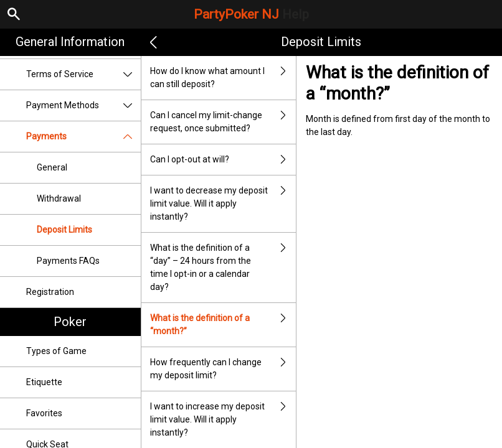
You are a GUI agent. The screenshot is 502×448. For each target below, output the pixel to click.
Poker (70, 322)
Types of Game (56, 351)
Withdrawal (59, 198)
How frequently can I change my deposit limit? (223, 369)
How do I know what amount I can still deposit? (223, 78)
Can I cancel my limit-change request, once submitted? (223, 122)
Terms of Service (83, 74)
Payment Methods (83, 105)
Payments (83, 137)
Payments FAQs (68, 261)
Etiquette (44, 382)
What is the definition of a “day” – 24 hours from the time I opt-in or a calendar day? (223, 268)
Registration (50, 292)
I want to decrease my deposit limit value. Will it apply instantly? (223, 204)
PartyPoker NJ (251, 14)
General (52, 167)
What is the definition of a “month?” (223, 325)
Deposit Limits (64, 230)
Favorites (44, 413)
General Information (70, 42)
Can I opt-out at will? (223, 160)
